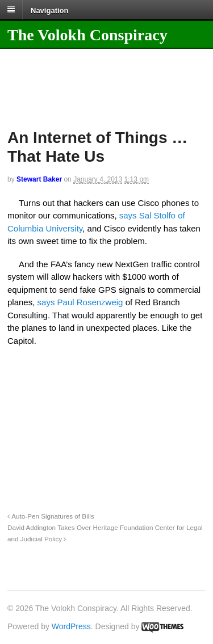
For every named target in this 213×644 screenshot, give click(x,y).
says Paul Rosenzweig (80, 302)
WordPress (71, 626)
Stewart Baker (39, 179)
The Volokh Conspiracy (87, 35)
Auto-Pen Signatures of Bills (51, 516)
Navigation (49, 10)
